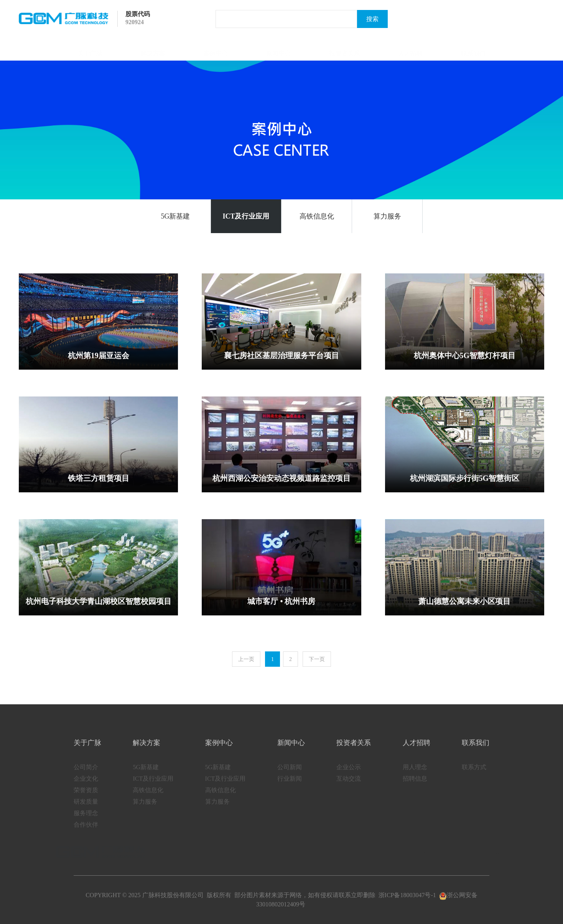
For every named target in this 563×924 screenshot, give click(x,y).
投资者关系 (344, 49)
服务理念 (86, 820)
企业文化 (86, 786)
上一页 (246, 659)
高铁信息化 (317, 216)
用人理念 (415, 774)
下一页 (317, 659)
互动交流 (349, 786)
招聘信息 (415, 786)
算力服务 (387, 216)
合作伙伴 (86, 832)
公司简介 (86, 774)
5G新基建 (176, 216)
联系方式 (474, 774)
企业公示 (349, 774)
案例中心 (216, 49)
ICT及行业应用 (246, 216)
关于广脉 (90, 49)
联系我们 (473, 49)
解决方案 (153, 49)
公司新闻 (290, 774)
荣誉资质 (86, 797)
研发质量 (86, 809)
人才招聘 (410, 49)
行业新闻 (290, 786)
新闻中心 (278, 49)
